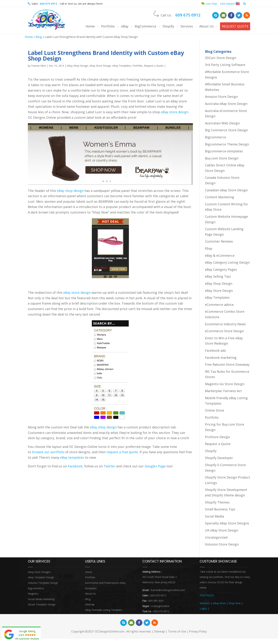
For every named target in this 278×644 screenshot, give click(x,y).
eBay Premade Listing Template (104, 610)
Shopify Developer (219, 458)
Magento (33, 594)
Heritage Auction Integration (226, 608)
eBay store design (175, 112)
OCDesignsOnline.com (110, 631)
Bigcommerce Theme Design (227, 144)
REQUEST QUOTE (235, 26)
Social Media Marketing (41, 599)
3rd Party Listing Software (225, 65)
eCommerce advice (219, 305)
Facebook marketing (221, 358)
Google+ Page (155, 466)
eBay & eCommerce (220, 255)
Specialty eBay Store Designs (227, 523)
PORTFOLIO (207, 595)
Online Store (215, 410)
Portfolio (108, 26)
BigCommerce (145, 26)
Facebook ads (215, 350)
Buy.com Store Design (222, 158)
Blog (39, 37)
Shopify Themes (217, 502)
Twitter (109, 466)
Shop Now (235, 603)
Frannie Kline (39, 66)
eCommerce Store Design (224, 331)
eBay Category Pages (221, 269)
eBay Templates (122, 66)
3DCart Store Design (221, 58)
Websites (205, 603)
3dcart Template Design (42, 604)
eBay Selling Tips (218, 276)
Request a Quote (154, 66)
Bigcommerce (216, 137)
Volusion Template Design (43, 583)
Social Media (214, 516)
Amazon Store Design (221, 97)
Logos (203, 608)
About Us (206, 26)
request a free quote (122, 452)
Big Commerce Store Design (226, 130)
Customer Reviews (219, 241)
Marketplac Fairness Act (223, 391)
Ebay (209, 248)
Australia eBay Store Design (226, 104)
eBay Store (219, 603)
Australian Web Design (222, 123)
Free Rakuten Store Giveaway (227, 364)
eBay (125, 26)
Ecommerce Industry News (225, 324)
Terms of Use (177, 631)
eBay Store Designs (39, 572)
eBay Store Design (100, 66)
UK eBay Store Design (222, 530)
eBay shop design (70, 191)
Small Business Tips (220, 509)
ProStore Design (217, 437)
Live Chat (209, 4)
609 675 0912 (49, 4)
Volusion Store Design (222, 544)
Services (187, 26)
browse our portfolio (48, 452)
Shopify (168, 26)
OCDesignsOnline (46, 20)
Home (90, 26)
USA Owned (230, 4)
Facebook (75, 466)
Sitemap (90, 604)
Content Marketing (219, 197)
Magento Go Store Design (225, 384)
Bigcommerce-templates (224, 151)
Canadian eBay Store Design (226, 190)
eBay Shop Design (77, 66)
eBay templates (72, 457)
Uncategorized (216, 537)
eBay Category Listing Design (227, 262)
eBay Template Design (41, 577)
